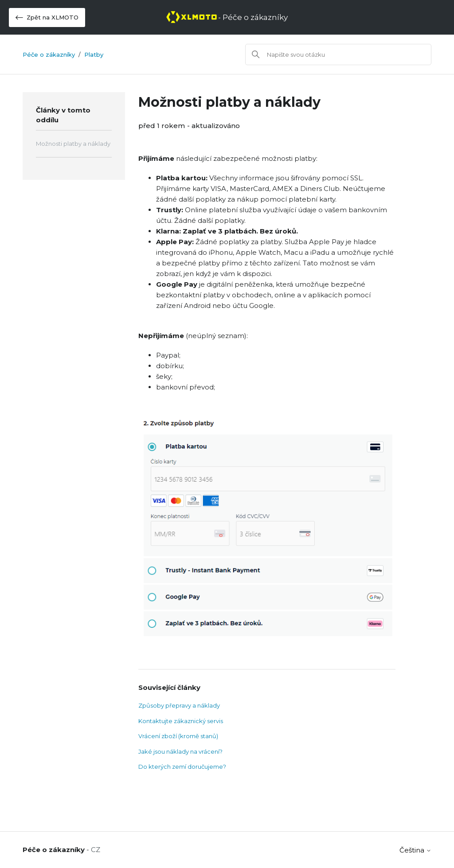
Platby (94, 54)
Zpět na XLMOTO (47, 18)
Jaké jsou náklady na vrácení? (180, 751)
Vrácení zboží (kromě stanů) (178, 736)
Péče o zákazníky (49, 54)
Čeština (415, 850)
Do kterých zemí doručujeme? (182, 767)
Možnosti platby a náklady (73, 144)
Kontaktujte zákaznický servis (181, 721)
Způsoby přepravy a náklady (179, 705)
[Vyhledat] (338, 54)
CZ (96, 850)
